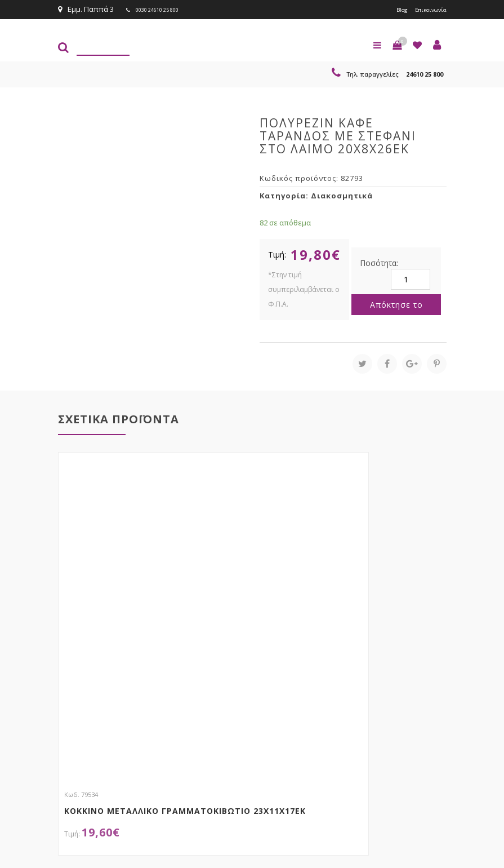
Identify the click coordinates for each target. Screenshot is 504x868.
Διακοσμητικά (342, 194)
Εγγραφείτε (416, 697)
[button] (397, 44)
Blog (389, 9)
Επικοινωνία (425, 9)
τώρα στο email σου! (233, 675)
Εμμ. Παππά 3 (86, 9)
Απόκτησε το (396, 304)
